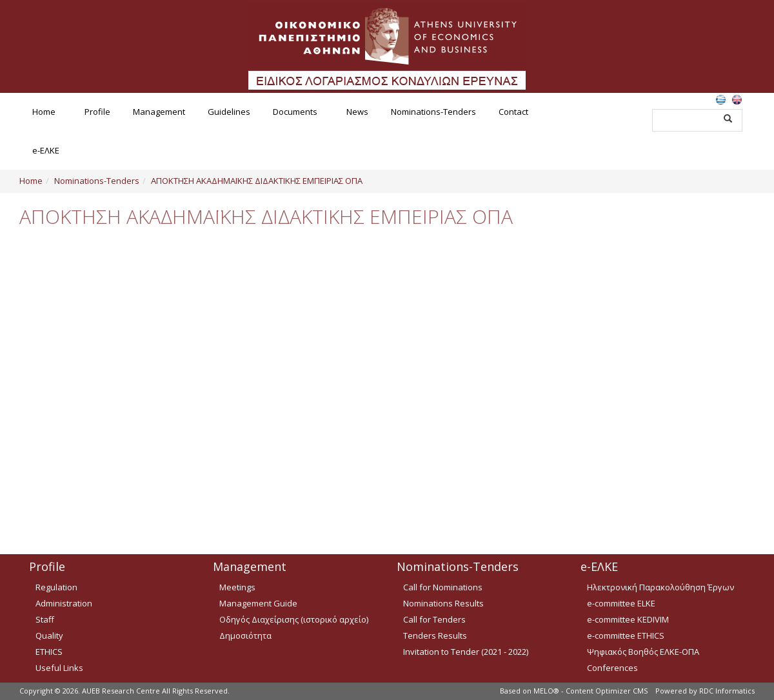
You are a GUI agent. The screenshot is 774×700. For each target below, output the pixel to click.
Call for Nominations (443, 587)
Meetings (237, 587)
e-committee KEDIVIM (628, 619)
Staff (45, 619)
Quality (49, 635)
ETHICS (49, 652)
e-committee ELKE (621, 603)
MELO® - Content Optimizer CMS (590, 691)
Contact (513, 112)
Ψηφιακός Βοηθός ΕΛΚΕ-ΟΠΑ (643, 652)
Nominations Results (443, 603)
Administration (64, 603)
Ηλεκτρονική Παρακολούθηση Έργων (660, 587)
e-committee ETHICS (626, 635)
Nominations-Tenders (433, 112)
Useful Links (59, 668)
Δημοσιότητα (245, 635)
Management (159, 112)
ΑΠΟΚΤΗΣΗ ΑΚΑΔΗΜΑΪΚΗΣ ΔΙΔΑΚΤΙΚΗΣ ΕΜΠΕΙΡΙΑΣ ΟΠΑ (257, 181)
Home (44, 112)
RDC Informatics (727, 691)
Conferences (612, 668)
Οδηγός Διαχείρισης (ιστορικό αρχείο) (294, 619)
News (357, 112)
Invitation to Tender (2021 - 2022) (466, 652)
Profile (97, 112)
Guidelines (229, 112)
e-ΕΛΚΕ (46, 150)
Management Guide (258, 603)
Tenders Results (435, 635)
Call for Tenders (434, 619)
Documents (295, 112)
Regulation (56, 587)
